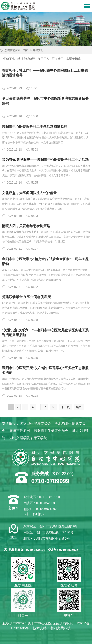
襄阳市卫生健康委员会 (51, 431)
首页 (26, 50)
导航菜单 (87, 6)
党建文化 (38, 50)
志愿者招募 (73, 59)
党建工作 (9, 59)
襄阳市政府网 (20, 431)
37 (44, 407)
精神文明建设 (26, 59)
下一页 (66, 407)
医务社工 (58, 59)
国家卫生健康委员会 (35, 423)
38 (54, 407)
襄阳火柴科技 (60, 628)
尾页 (79, 407)
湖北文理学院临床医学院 (28, 438)
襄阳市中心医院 (18, 6)
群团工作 (43, 59)
